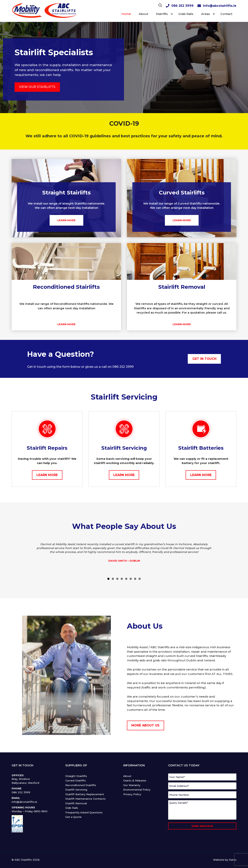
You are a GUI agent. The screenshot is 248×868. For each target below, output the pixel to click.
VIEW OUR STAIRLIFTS (37, 87)
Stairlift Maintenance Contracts (85, 799)
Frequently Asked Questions (84, 812)
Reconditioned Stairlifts (81, 785)
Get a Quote (73, 817)
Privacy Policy (132, 794)
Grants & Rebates (135, 780)
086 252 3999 (182, 6)
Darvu (233, 860)
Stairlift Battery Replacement (85, 794)
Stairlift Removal (76, 803)
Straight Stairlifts (76, 776)
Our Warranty (132, 785)
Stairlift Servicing (76, 790)
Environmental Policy (137, 790)
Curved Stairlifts (76, 780)
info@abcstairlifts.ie (220, 6)
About (127, 776)
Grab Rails (72, 808)
